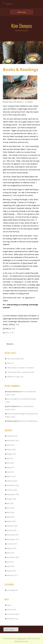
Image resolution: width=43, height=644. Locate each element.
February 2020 (12, 526)
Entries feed (11, 610)
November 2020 (13, 485)
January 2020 (12, 530)
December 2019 (13, 535)
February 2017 (12, 575)
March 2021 (11, 476)
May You (11, 363)
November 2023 (13, 441)
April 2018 (11, 566)
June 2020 (11, 508)
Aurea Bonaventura (14, 414)
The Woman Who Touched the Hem (21, 372)
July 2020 (10, 503)
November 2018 (13, 557)
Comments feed (13, 614)
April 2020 (11, 517)
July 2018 (10, 562)
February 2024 (12, 436)
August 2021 (12, 454)
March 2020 (11, 521)
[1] (11, 195)
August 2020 (12, 499)
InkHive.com (21, 638)
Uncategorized (12, 590)
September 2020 (13, 494)
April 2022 (11, 445)
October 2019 (12, 544)
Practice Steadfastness (29, 421)
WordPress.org (12, 619)
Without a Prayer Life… (16, 377)
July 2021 (10, 458)
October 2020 (12, 490)
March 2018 (11, 571)
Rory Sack (11, 399)
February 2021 (12, 481)
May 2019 (11, 553)
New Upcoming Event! (16, 359)
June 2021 (11, 463)
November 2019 (13, 539)
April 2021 (11, 472)
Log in (9, 605)
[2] (18, 232)
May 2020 (11, 512)
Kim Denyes (22, 26)
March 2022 (11, 449)
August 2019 (12, 548)
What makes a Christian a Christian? (21, 368)
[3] (8, 266)
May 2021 (11, 467)
